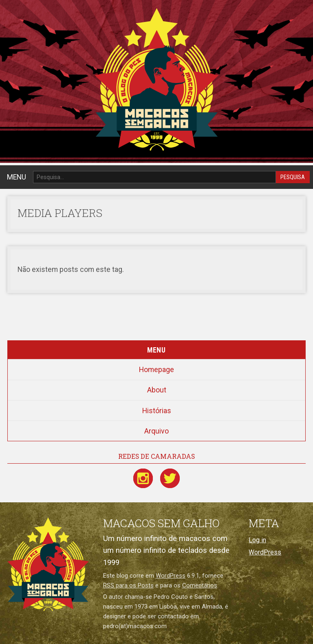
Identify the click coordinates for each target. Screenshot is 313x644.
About (157, 390)
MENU (17, 177)
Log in (257, 540)
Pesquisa (293, 177)
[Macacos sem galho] (48, 564)
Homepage (156, 370)
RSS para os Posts (128, 585)
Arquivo (156, 431)
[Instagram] (143, 478)
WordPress (171, 576)
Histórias (157, 411)
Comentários (200, 585)
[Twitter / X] (170, 478)
